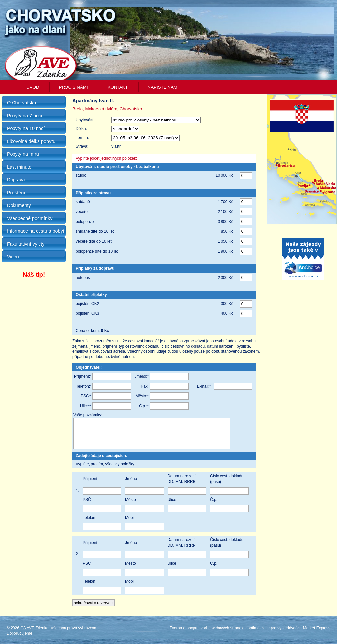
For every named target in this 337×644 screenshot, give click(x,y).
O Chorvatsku (21, 103)
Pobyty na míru (23, 154)
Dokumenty (19, 205)
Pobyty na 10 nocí (26, 128)
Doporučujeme (19, 638)
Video (13, 257)
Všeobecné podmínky (30, 218)
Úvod (33, 87)
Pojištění (16, 193)
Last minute (19, 167)
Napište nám (163, 87)
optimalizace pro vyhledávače (274, 633)
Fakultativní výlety (26, 244)
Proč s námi (73, 87)
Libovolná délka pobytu (31, 141)
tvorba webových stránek (221, 633)
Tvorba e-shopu (184, 633)
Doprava (16, 180)
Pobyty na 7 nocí (25, 116)
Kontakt (118, 87)
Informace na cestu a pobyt (36, 231)
